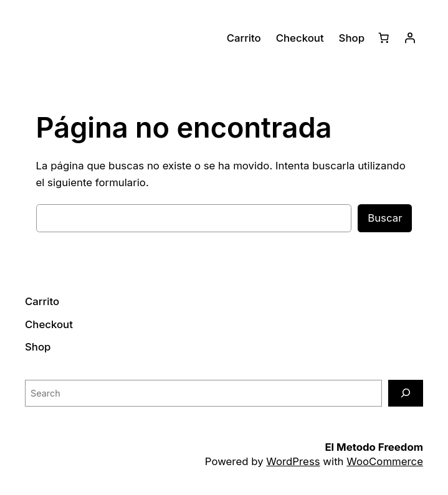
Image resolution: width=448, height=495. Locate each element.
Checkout (300, 38)
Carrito (244, 38)
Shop (352, 38)
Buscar (385, 218)
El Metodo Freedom (374, 447)
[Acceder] (410, 38)
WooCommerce (385, 461)
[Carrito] (384, 38)
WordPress (293, 461)
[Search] (406, 393)
